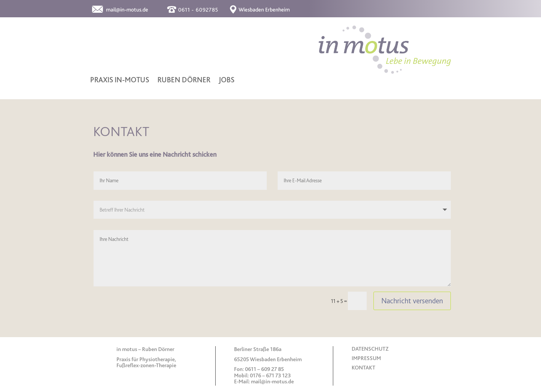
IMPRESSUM (366, 358)
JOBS (227, 81)
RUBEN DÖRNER (184, 81)
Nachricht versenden (412, 301)
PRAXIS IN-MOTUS (120, 81)
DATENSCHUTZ (370, 349)
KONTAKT (363, 368)
